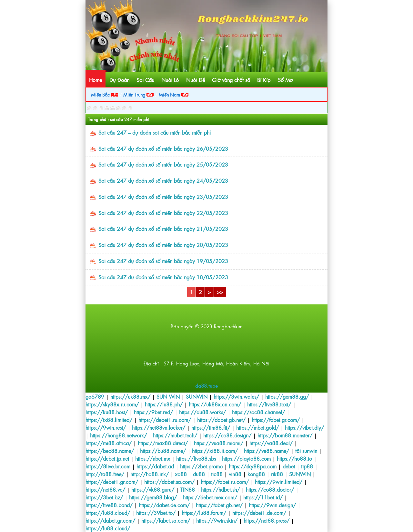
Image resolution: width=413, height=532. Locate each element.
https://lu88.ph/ (164, 404)
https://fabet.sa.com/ (166, 520)
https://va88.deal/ (271, 443)
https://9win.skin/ (217, 520)
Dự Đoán (119, 80)
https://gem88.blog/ (153, 497)
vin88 (235, 474)
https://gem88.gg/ (287, 396)
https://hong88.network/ (118, 435)
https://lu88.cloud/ (108, 513)
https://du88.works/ (202, 412)
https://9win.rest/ (106, 427)
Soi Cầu (145, 80)
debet (289, 466)
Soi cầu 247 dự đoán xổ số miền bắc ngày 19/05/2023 (163, 261)
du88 (199, 474)
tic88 (217, 474)
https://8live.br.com (108, 466)
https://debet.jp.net (107, 458)
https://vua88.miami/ (219, 443)
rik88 (277, 474)
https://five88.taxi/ (269, 404)
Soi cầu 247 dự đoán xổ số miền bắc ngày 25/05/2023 (163, 164)
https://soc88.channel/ (258, 412)
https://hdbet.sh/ (220, 489)
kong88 (256, 474)
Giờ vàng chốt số (231, 80)
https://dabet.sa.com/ (169, 482)
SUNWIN (197, 396)
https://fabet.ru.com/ (225, 482)
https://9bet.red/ (153, 412)
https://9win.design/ (272, 505)
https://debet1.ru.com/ (165, 420)
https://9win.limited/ (279, 482)
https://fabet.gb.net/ (219, 505)
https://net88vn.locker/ (159, 427)
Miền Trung (138, 94)
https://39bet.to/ (156, 513)
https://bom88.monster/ (285, 435)
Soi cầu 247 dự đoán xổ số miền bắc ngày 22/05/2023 (163, 213)
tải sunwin (306, 451)
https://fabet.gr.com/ (276, 420)
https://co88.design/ (227, 435)
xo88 (181, 474)
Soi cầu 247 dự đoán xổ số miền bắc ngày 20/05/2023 (163, 245)
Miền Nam (174, 94)
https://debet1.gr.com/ (112, 482)
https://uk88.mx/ (130, 396)
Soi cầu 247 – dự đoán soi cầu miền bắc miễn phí (155, 132)
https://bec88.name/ (110, 451)
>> (220, 292)
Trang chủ (97, 119)
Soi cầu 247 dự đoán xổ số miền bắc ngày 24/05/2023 (163, 180)
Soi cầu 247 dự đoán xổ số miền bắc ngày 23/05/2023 (163, 197)
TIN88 (188, 489)
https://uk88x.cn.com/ (215, 404)
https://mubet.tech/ (175, 435)
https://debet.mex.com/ (210, 497)
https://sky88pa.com (253, 466)
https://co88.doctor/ (270, 489)
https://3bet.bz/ (104, 497)
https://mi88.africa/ (109, 443)
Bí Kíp (264, 80)
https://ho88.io (294, 458)
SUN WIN (168, 396)
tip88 (307, 466)
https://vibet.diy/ (304, 427)
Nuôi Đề (196, 80)
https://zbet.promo (201, 466)
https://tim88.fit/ (211, 427)
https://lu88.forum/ (204, 513)
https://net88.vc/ (105, 489)
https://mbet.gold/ (257, 427)
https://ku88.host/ (107, 412)
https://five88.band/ (109, 505)
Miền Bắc (105, 94)
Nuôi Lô (170, 80)
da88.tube (206, 386)
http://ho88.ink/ (150, 474)
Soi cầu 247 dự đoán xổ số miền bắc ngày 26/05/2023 (163, 148)
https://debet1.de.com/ (259, 513)
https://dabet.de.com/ (164, 505)
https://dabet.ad (155, 466)
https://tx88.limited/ (109, 420)
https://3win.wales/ (236, 396)
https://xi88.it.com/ (215, 451)
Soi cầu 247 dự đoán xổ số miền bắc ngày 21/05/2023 (163, 229)
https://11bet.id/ (263, 497)
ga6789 (95, 396)
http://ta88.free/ (105, 474)
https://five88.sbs (196, 458)
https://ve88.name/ (267, 451)
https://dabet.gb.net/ (221, 420)
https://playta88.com (246, 458)
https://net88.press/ (267, 520)
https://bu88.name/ (163, 451)
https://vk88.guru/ (153, 489)
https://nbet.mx (153, 458)
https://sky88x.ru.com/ (112, 404)
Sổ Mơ (285, 80)
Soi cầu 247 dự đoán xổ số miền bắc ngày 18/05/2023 (163, 277)
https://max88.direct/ (163, 443)
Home (96, 80)
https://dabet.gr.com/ (110, 520)
